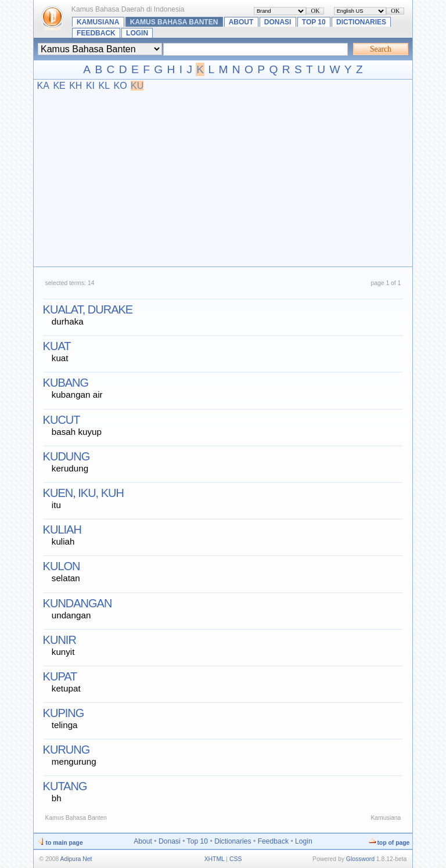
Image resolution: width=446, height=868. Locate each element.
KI (90, 86)
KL (104, 86)
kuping (64, 713)
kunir (60, 640)
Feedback (96, 33)
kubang (66, 383)
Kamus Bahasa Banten (174, 22)
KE (59, 86)
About (241, 22)
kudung (66, 456)
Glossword (360, 859)
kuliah (62, 530)
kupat (60, 676)
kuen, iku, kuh (83, 493)
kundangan (78, 603)
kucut (62, 420)
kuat (57, 346)
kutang (65, 786)
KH (75, 86)
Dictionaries (361, 22)
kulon (62, 566)
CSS (235, 859)
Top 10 (314, 22)
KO (120, 86)
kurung (66, 750)
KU (137, 86)
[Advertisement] (223, 178)
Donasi (278, 22)
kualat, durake (88, 309)
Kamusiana (98, 22)
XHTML (215, 859)
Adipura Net (76, 859)
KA (43, 86)
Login (137, 33)
